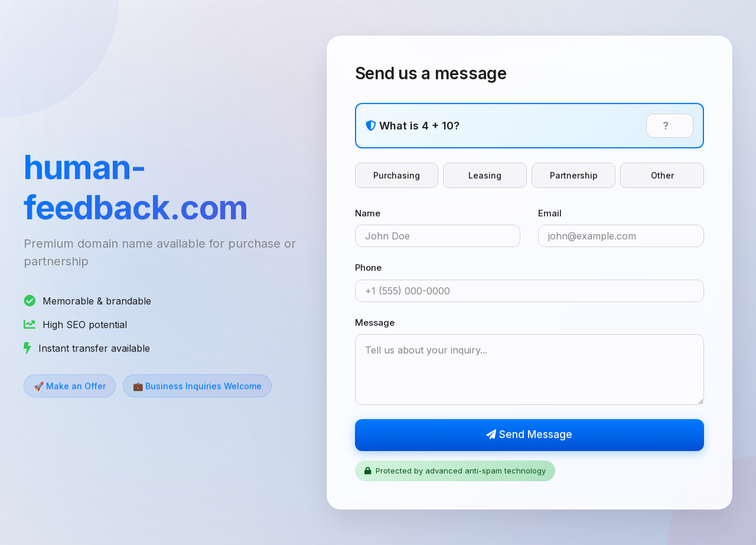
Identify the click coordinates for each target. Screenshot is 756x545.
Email (550, 213)
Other (662, 175)
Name (368, 213)
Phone (368, 268)
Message (375, 322)
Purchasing (397, 175)
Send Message (529, 435)
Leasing (485, 175)
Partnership (574, 175)
